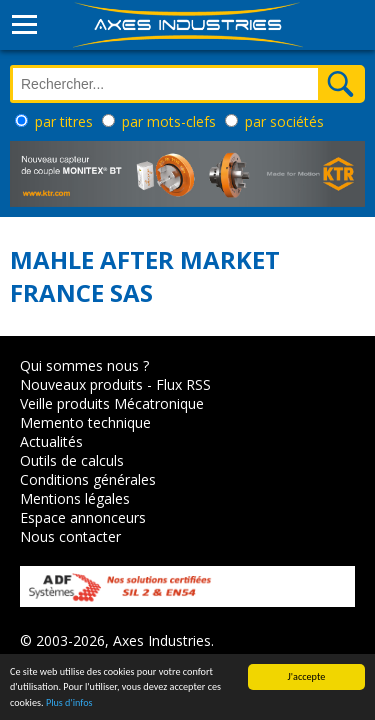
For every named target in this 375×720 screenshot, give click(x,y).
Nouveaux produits (81, 384)
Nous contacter (70, 536)
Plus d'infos (69, 703)
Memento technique (85, 422)
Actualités (51, 441)
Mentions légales (75, 498)
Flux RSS (183, 384)
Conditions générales (88, 479)
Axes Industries (162, 640)
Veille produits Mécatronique (112, 403)
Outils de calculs (72, 460)
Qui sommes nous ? (84, 365)
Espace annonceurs (83, 517)
